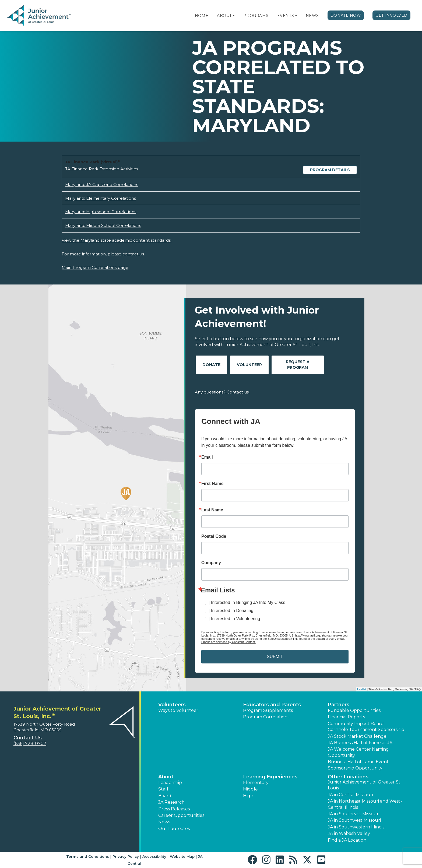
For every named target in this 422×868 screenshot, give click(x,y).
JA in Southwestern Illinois (356, 827)
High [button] (248, 796)
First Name (212, 484)
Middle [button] (250, 789)
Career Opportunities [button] (181, 815)
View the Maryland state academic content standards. (117, 240)
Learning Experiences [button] (270, 777)
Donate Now (346, 15)
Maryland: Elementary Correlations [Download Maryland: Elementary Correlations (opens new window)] (101, 198)
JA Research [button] (171, 802)
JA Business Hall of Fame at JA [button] (360, 743)
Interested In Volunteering (235, 619)
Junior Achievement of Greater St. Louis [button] (365, 785)
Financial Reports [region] (346, 717)
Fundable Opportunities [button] (354, 710)
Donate (211, 365)
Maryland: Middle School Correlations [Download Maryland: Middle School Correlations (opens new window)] (103, 225)
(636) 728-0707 (30, 744)
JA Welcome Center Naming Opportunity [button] (358, 752)
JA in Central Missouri (350, 795)
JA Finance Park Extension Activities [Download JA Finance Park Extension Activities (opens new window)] (102, 169)
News (312, 16)
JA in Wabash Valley (349, 833)
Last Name (212, 510)
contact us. (134, 254)
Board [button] (165, 796)
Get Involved (391, 15)
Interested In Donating (232, 611)
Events (286, 16)
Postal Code (214, 536)
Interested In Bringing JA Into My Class (248, 602)
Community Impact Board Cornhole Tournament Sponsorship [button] (366, 727)
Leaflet (362, 689)
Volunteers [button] (172, 705)
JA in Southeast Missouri (354, 814)
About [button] (166, 777)
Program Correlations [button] (266, 717)
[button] (234, 16)
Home (202, 16)
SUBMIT (275, 657)
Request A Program (298, 365)
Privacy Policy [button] (126, 856)
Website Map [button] (182, 856)
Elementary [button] (256, 783)
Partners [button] (339, 705)
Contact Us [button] (28, 738)
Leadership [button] (170, 783)
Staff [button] (163, 789)
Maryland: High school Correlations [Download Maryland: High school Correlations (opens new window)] (101, 212)
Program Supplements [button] (268, 710)
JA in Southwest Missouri (354, 820)
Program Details (330, 170)
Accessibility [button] (154, 856)
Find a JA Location (347, 840)
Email (207, 457)
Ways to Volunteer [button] (178, 710)
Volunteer (249, 365)
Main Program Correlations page (95, 267)
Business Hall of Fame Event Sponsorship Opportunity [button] (358, 765)
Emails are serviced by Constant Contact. (228, 642)
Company (211, 563)
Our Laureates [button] (174, 829)
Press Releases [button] (174, 809)
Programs (256, 16)
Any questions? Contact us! (222, 392)
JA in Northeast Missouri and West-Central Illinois (365, 804)
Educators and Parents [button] (272, 705)
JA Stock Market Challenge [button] (357, 736)
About (224, 16)
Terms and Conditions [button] (88, 856)
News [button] (164, 822)
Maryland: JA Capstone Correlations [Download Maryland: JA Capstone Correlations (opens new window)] (102, 185)
